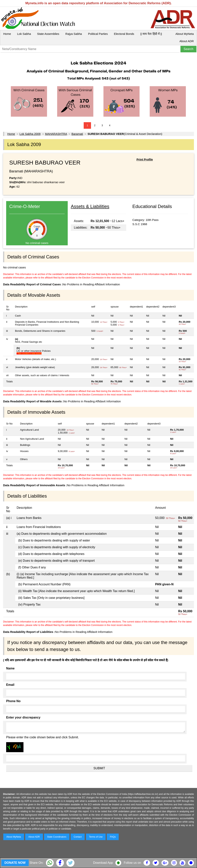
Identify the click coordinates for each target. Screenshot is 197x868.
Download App (103, 863)
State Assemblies (48, 34)
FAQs (113, 837)
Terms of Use (96, 837)
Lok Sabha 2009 (30, 134)
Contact (78, 837)
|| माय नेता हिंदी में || (151, 34)
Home (7, 34)
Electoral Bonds (124, 34)
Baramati (77, 134)
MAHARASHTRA (56, 134)
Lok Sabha (24, 34)
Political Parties (98, 34)
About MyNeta (185, 34)
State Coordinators (57, 837)
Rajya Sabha (74, 34)
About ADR (187, 41)
